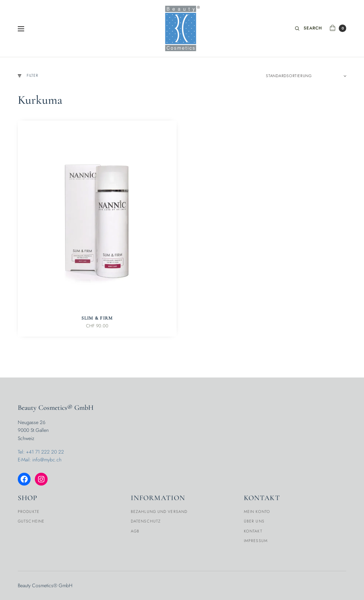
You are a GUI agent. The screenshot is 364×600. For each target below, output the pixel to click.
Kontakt (253, 531)
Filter (28, 76)
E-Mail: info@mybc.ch (40, 460)
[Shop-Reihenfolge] (306, 76)
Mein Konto (257, 511)
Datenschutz (146, 521)
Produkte (29, 511)
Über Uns (254, 521)
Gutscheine (31, 521)
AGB (135, 531)
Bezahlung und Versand (159, 511)
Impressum (256, 541)
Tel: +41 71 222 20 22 (41, 452)
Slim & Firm (97, 318)
